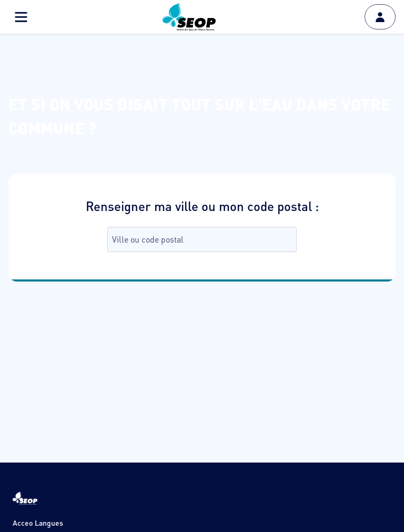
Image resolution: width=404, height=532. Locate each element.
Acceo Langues (38, 523)
